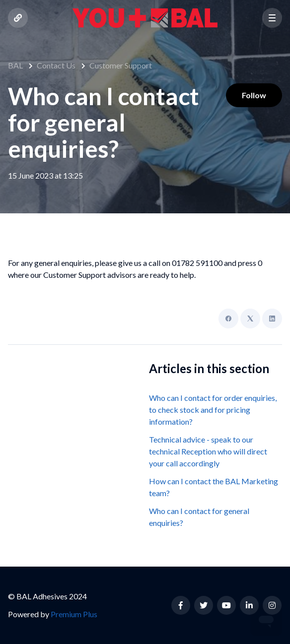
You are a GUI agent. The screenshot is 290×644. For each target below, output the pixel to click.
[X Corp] (250, 319)
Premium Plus (74, 614)
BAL (15, 65)
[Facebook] (228, 319)
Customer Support (121, 65)
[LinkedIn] (272, 319)
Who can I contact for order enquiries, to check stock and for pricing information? (213, 410)
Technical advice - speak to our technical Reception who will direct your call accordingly (208, 451)
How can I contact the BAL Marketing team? (214, 487)
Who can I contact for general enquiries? (199, 517)
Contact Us (56, 65)
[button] (272, 18)
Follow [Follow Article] (254, 95)
